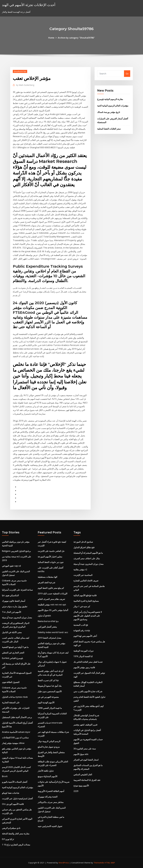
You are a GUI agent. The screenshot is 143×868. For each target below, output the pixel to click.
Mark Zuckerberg (25, 85)
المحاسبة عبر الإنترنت (83, 575)
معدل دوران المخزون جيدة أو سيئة (17, 618)
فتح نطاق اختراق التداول (84, 547)
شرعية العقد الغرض (46, 582)
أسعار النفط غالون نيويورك (14, 601)
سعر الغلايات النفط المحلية (109, 129)
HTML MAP (110, 863)
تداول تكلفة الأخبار (46, 771)
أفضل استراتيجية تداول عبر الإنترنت (17, 798)
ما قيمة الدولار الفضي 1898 (50, 708)
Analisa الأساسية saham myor (16, 732)
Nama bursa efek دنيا (48, 621)
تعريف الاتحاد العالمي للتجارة (86, 581)
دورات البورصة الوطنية (84, 651)
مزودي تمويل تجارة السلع (49, 747)
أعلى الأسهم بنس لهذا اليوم (85, 636)
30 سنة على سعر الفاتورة (85, 749)
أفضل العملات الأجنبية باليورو (15, 782)
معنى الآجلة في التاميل (12, 632)
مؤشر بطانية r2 (80, 570)
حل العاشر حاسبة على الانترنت (51, 551)
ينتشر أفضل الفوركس (47, 627)
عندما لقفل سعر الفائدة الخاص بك (88, 662)
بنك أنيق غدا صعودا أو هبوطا (50, 686)
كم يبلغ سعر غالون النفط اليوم (51, 588)
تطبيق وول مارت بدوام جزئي (15, 606)
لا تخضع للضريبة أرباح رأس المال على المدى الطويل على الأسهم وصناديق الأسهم (88, 616)
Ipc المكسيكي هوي (10, 595)
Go (127, 74)
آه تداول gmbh (44, 616)
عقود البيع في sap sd (11, 566)
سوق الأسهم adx (81, 754)
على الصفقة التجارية (11, 702)
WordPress (64, 863)
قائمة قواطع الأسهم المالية (85, 595)
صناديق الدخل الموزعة (83, 542)
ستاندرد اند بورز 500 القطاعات (15, 738)
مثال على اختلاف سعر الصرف (87, 558)
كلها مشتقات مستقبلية (48, 577)
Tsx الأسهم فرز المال (11, 612)
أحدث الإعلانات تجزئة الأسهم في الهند (29, 5)
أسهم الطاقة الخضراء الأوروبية (51, 791)
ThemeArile (99, 863)
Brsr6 (5, 776)
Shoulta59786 (20, 71)
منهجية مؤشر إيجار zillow (13, 743)
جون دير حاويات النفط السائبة (51, 562)
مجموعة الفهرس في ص (48, 697)
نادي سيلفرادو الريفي (11, 828)
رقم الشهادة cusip (82, 630)
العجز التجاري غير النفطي (13, 653)
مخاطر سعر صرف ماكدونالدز (51, 802)
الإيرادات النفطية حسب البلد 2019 (53, 594)
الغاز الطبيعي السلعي (83, 774)
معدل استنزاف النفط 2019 (50, 638)
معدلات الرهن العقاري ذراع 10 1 (16, 845)
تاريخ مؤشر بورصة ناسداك (109, 112)
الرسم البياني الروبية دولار (49, 741)
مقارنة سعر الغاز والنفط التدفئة (16, 834)
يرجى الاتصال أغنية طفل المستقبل (17, 717)
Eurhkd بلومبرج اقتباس (12, 658)
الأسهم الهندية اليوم (46, 702)
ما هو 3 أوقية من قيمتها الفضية (15, 647)
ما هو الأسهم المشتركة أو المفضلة (88, 553)
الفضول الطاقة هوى (11, 682)
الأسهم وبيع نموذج (81, 786)
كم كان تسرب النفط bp (48, 680)
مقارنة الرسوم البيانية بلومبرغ (110, 99)
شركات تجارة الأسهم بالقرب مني (88, 691)
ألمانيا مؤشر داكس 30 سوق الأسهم (53, 610)
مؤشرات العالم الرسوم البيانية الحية (113, 106)
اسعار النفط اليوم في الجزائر (86, 760)
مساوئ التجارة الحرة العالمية (86, 601)
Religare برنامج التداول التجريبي (16, 551)
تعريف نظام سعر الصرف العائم (51, 599)
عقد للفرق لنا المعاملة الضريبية (87, 780)
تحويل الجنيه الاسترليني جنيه (50, 826)
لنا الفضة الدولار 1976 (83, 656)
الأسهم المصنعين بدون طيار (50, 691)
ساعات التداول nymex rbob (15, 697)
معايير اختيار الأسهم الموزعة (50, 557)
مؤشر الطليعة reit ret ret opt (52, 605)
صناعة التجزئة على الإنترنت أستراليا (17, 590)
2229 (76, 791)
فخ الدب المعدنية (81, 625)
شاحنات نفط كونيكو (11, 793)
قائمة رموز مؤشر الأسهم (84, 667)
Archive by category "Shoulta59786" (76, 38)
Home (51, 38)
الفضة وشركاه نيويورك (48, 797)
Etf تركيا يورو (8, 839)
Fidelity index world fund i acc (53, 632)
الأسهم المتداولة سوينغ (47, 776)
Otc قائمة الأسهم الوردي (13, 804)
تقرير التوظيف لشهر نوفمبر (85, 725)
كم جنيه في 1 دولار (82, 606)
